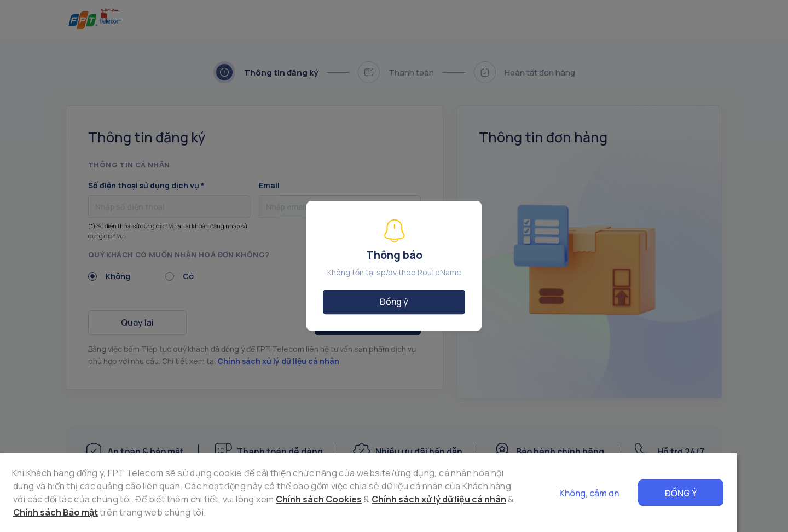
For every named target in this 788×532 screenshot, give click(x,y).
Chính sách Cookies (212, 499)
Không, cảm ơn (641, 493)
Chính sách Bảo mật (452, 499)
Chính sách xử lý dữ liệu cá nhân (332, 499)
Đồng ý (732, 493)
